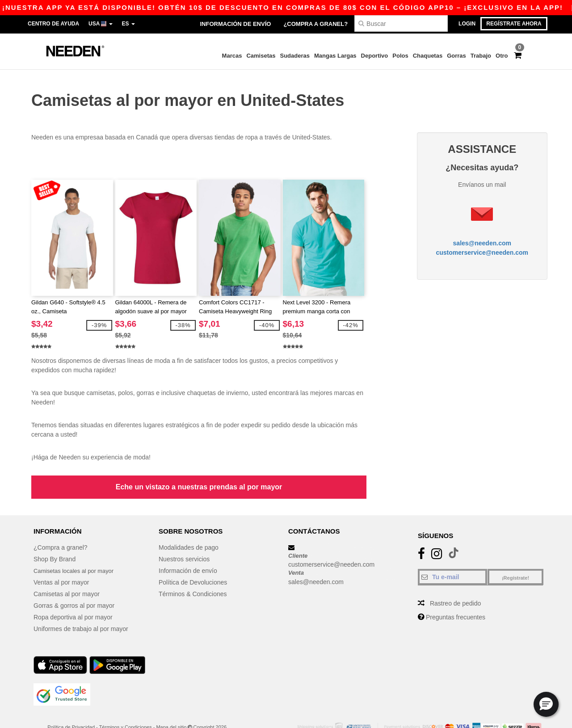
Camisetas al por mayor (67, 572)
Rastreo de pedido (455, 581)
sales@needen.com (482, 232)
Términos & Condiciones (193, 572)
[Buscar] (401, 23)
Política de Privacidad (71, 705)
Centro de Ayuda (53, 24)
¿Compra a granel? (315, 24)
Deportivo (375, 56)
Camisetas (261, 56)
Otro (502, 56)
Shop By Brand (55, 537)
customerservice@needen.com (482, 241)
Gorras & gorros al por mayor (74, 584)
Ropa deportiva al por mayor (73, 595)
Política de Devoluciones (193, 560)
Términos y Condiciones (126, 705)
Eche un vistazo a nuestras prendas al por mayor (199, 465)
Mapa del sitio (171, 705)
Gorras (456, 56)
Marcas (232, 56)
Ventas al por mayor (61, 560)
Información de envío (235, 24)
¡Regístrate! (515, 556)
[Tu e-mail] (452, 555)
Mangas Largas (335, 56)
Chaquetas (428, 56)
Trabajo (481, 56)
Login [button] (467, 24)
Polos (400, 56)
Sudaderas (294, 56)
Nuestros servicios (184, 537)
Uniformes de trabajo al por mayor (81, 607)
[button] (546, 704)
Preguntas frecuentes (456, 595)
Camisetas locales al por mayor (77, 549)
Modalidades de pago (189, 526)
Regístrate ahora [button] (514, 24)
